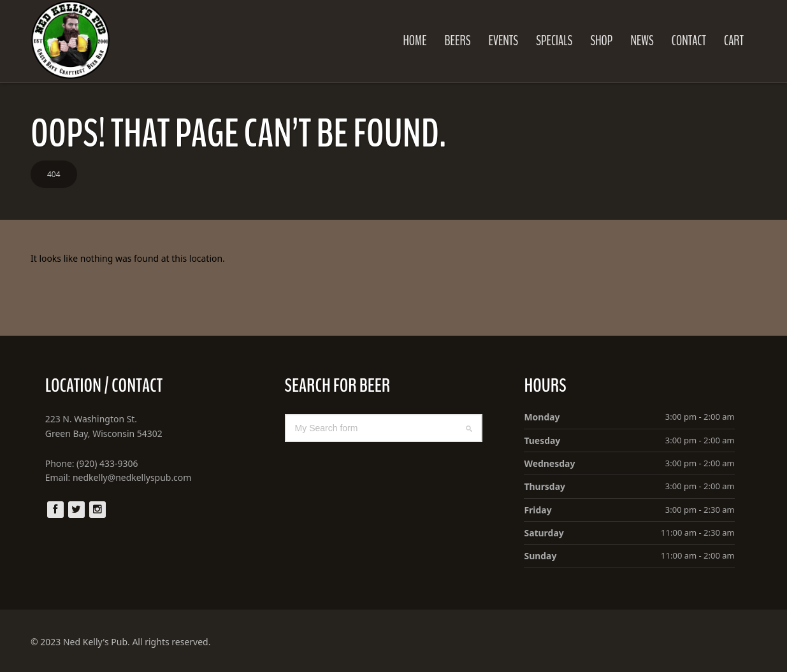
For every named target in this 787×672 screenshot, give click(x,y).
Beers (458, 41)
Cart (734, 41)
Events (504, 41)
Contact (689, 41)
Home (415, 41)
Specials (555, 41)
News (642, 41)
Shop (602, 41)
